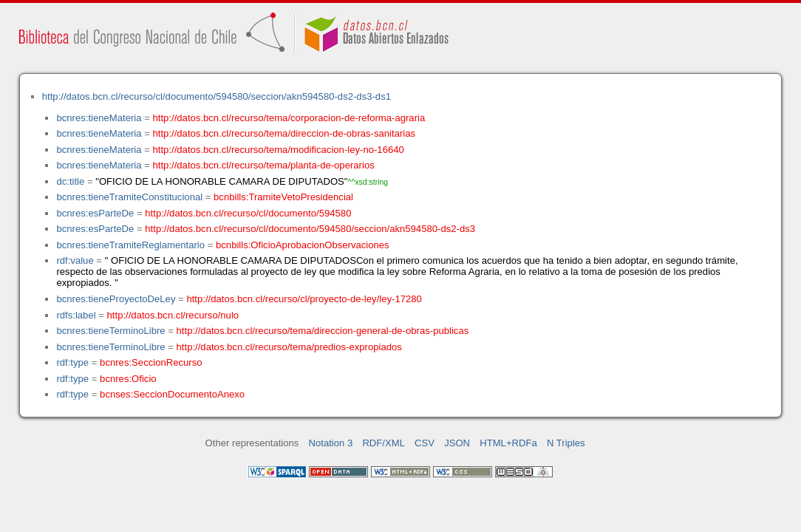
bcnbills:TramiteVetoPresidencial (283, 197)
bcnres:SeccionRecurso (151, 362)
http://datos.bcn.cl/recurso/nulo (173, 315)
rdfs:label (76, 315)
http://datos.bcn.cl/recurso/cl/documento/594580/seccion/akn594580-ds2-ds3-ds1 (217, 96)
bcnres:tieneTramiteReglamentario (130, 245)
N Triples (566, 443)
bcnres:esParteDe (95, 213)
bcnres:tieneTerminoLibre (110, 331)
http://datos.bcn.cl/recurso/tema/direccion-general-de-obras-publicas (323, 331)
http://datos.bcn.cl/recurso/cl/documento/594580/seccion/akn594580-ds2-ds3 (310, 229)
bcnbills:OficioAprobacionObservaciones (303, 245)
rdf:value (75, 260)
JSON (457, 443)
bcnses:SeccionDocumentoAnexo (172, 394)
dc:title (70, 181)
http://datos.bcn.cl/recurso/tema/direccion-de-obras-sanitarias (284, 133)
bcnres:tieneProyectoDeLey (116, 299)
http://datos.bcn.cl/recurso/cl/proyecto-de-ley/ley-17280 (304, 299)
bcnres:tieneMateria (99, 118)
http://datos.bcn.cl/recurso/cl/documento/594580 (248, 213)
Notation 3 (331, 443)
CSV (425, 443)
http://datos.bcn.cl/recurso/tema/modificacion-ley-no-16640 (279, 150)
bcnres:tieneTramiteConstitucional (129, 197)
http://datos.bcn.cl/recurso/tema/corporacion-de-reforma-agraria (289, 118)
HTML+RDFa (508, 443)
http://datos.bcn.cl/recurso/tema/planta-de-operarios (264, 165)
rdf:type (72, 362)
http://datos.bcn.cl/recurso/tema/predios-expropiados (289, 347)
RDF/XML (384, 443)
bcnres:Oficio (128, 379)
